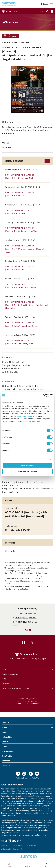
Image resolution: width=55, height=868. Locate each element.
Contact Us (6, 766)
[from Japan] (26, 618)
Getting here (27, 866)
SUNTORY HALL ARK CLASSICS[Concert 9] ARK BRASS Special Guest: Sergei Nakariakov (27, 305)
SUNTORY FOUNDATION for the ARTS (16, 688)
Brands (4, 728)
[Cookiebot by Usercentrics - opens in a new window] (43, 395)
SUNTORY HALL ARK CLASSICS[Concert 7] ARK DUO (20, 268)
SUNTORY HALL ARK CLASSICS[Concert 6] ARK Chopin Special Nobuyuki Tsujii (25, 249)
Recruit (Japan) (16, 751)
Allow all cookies (28, 465)
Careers (5, 747)
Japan (45, 4)
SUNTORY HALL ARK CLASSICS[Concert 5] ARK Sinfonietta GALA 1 (22, 230)
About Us (5, 723)
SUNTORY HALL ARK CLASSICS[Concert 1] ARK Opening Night (20, 176)
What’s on (11, 22)
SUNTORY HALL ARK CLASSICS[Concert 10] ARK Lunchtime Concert (22, 324)
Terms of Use (18, 845)
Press (4, 669)
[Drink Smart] (11, 840)
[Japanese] (42, 11)
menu (52, 11)
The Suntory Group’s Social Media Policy (28, 778)
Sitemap (6, 684)
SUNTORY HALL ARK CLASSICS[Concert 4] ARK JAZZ (20, 212)
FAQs (46, 866)
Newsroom (6, 761)
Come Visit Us (7, 756)
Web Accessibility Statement (11, 849)
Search (47, 11)
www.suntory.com (28, 835)
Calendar (9, 866)
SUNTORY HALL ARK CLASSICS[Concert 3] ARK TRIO (20, 194)
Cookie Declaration (25, 416)
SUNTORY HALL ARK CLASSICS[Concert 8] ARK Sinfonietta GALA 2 (22, 286)
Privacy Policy (35, 421)
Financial (5, 742)
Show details (43, 459)
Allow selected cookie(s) (27, 471)
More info (10, 551)
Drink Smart (43, 835)
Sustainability (7, 737)
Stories (4, 732)
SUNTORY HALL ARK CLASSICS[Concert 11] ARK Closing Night (20, 342)
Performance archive (10, 674)
